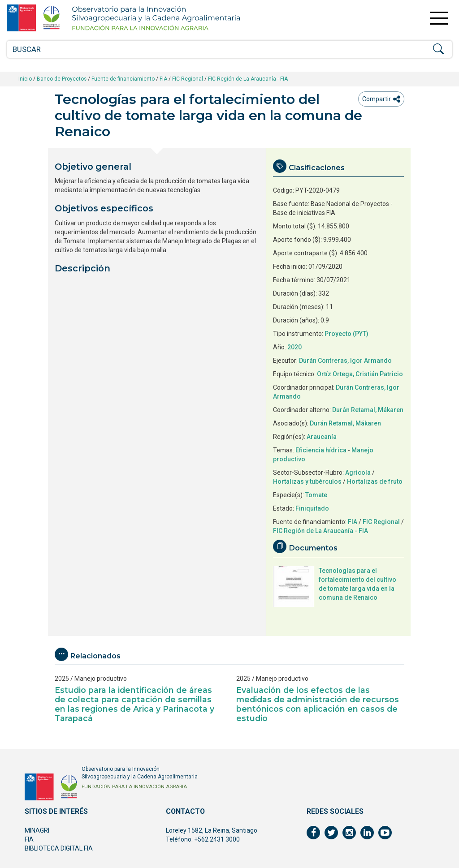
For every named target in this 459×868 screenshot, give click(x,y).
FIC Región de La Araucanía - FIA (248, 79)
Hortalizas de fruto (375, 481)
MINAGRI (37, 830)
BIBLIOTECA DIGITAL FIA (59, 848)
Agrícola (358, 473)
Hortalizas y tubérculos (307, 481)
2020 (294, 347)
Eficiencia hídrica (321, 450)
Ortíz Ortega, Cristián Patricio (360, 374)
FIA (163, 79)
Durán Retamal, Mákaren (368, 410)
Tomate (316, 495)
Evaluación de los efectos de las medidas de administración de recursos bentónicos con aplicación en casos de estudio (318, 704)
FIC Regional (188, 79)
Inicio (25, 79)
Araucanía (322, 437)
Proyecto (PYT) (346, 334)
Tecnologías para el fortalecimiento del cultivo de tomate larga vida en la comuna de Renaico (357, 584)
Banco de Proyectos (62, 79)
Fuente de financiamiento (123, 79)
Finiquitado (312, 508)
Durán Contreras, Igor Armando (345, 361)
